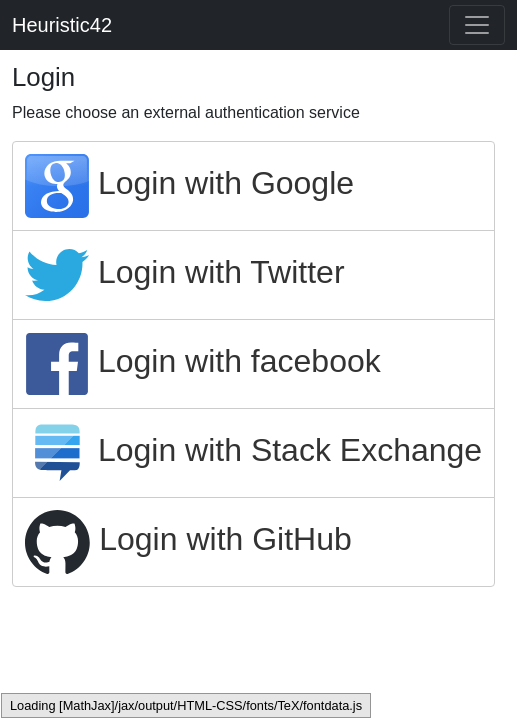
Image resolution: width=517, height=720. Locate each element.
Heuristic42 (62, 25)
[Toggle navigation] (477, 25)
